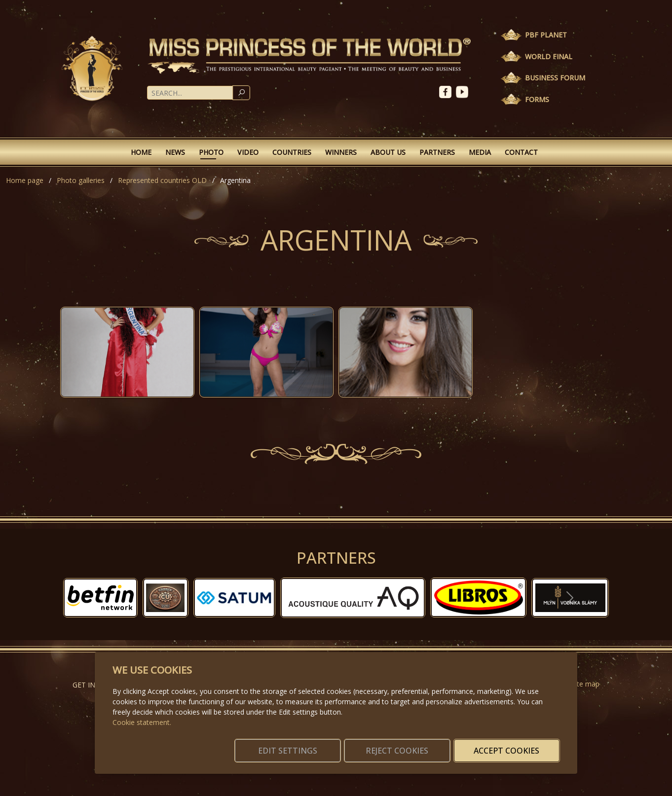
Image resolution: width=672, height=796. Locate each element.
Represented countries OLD (162, 180)
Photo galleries (81, 180)
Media (480, 152)
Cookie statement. (142, 710)
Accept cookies (512, 745)
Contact (521, 152)
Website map (579, 684)
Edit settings (315, 745)
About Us (388, 152)
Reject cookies (414, 745)
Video (248, 152)
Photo (211, 152)
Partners (437, 152)
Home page (25, 180)
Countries (292, 152)
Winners (341, 152)
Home (141, 152)
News (175, 152)
